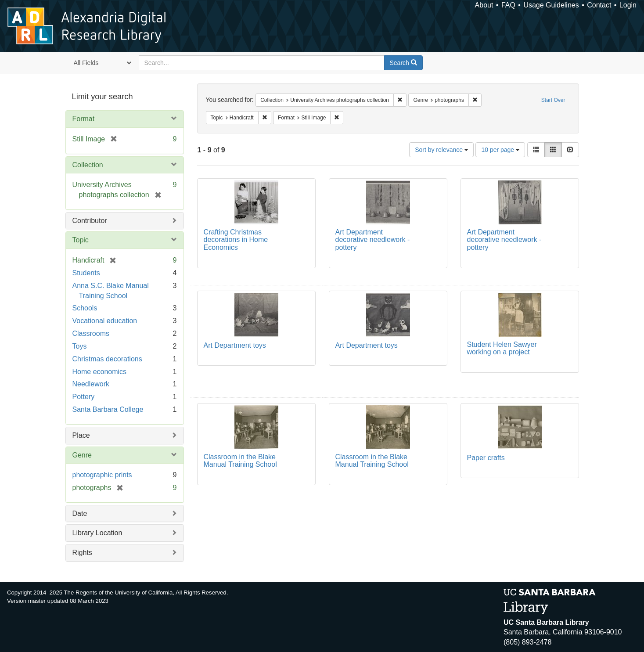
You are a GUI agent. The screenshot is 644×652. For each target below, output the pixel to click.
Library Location (97, 533)
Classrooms (91, 333)
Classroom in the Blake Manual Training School (240, 461)
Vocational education (105, 321)
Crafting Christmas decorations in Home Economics (236, 240)
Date (80, 513)
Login (628, 5)
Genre (82, 455)
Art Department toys (235, 345)
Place (81, 435)
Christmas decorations (107, 359)
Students (86, 273)
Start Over (553, 100)
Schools (85, 308)
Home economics (100, 372)
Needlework (91, 384)
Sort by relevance (441, 150)
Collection (88, 165)
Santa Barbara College (108, 409)
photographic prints (102, 475)
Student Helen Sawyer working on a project (502, 348)
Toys (80, 346)
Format (84, 119)
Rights (82, 553)
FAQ (508, 5)
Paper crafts (486, 458)
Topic (81, 240)
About (484, 5)
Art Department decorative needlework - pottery (373, 240)
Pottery (84, 397)
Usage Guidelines (551, 5)
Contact (599, 5)
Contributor (90, 221)
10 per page (500, 150)
